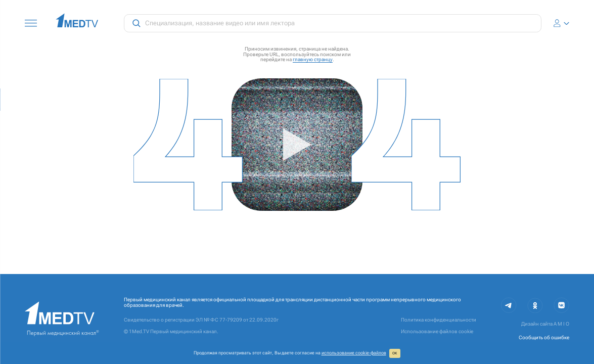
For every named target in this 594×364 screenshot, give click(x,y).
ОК (395, 353)
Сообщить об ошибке (544, 337)
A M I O (561, 324)
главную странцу (313, 59)
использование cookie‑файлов (354, 353)
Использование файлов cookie (437, 331)
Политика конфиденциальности (439, 320)
